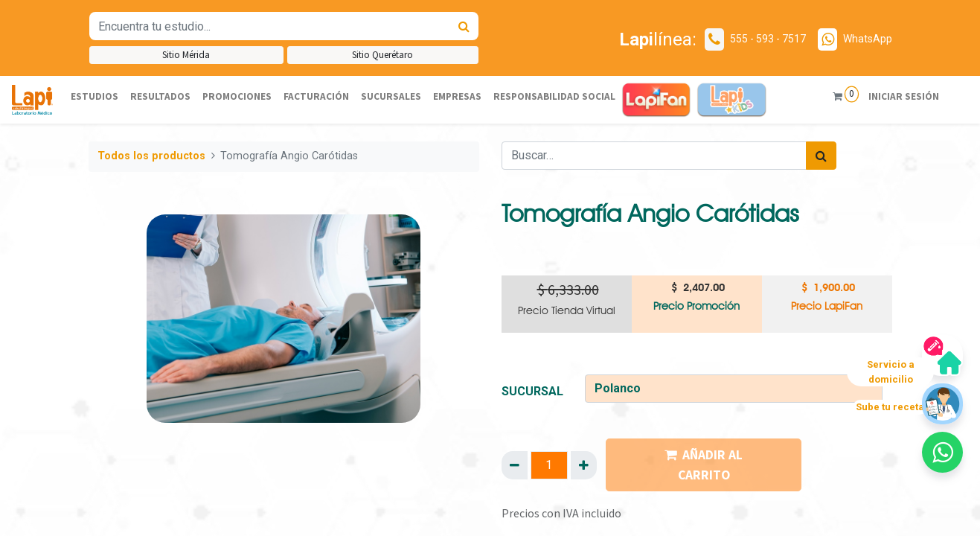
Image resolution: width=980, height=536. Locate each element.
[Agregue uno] (584, 465)
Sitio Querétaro (382, 55)
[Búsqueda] (464, 26)
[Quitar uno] (515, 465)
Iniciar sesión (904, 96)
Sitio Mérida (186, 55)
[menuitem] (95, 97)
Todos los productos (151, 156)
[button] (942, 452)
